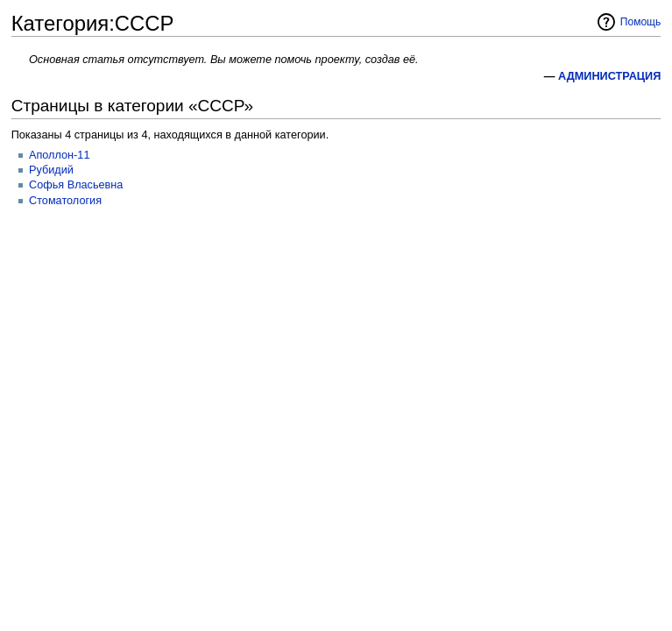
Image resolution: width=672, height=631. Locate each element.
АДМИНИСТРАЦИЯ (609, 76)
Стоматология (65, 201)
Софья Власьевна (76, 185)
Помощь (641, 22)
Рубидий (51, 170)
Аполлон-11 (59, 155)
